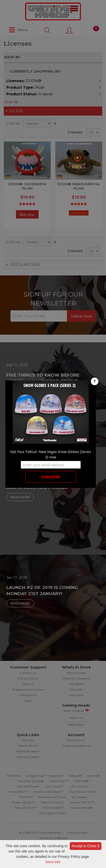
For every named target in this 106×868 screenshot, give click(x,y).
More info (53, 862)
